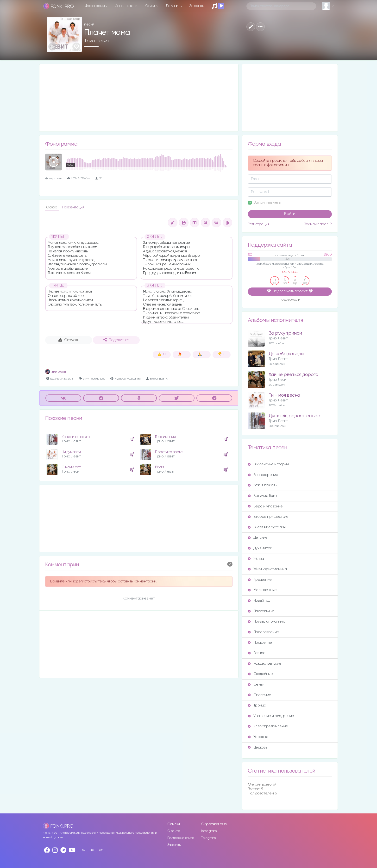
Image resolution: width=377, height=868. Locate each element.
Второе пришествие (268, 517)
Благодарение (263, 475)
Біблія (160, 467)
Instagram (209, 831)
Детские (258, 538)
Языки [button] (150, 6)
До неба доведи (286, 354)
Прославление (263, 632)
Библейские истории (268, 464)
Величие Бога (262, 496)
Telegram (208, 838)
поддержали (290, 300)
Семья (256, 684)
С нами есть (72, 467)
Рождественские (265, 664)
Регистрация (259, 224)
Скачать (69, 340)
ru (84, 850)
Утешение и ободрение (271, 716)
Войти (290, 214)
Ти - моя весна (284, 395)
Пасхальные (261, 611)
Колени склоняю (76, 437)
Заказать (197, 6)
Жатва (256, 559)
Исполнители (126, 6)
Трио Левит (97, 41)
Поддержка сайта (181, 838)
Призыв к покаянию (267, 621)
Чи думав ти (71, 452)
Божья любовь (262, 485)
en (101, 850)
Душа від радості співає (294, 416)
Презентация (73, 207)
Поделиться (116, 340)
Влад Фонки (56, 372)
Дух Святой (260, 548)
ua (92, 850)
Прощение (260, 643)
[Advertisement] (139, 98)
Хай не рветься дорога (293, 375)
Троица (257, 705)
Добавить (174, 6)
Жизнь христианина (267, 569)
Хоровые (258, 737)
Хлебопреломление (268, 726)
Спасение (260, 695)
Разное (257, 653)
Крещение (260, 580)
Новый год (259, 601)
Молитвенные (262, 590)
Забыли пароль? (318, 224)
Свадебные (260, 674)
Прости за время (169, 452)
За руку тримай (285, 333)
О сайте (174, 831)
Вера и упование (265, 506)
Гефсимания (165, 437)
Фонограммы (96, 6)
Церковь (258, 747)
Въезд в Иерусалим (267, 527)
